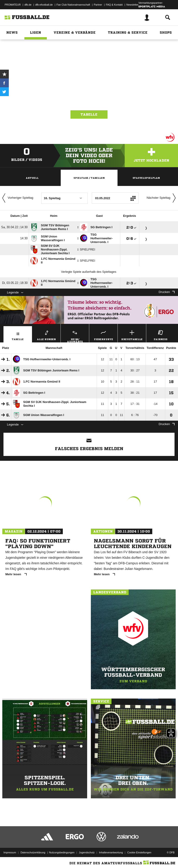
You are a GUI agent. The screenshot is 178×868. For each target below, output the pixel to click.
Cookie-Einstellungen (139, 852)
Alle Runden (46, 335)
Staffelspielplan (146, 178)
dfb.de (28, 5)
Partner (98, 5)
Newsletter (132, 5)
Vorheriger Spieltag (17, 198)
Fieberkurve (103, 335)
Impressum (10, 852)
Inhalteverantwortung (111, 852)
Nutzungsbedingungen (62, 852)
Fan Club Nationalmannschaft (73, 5)
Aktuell (32, 178)
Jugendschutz (87, 852)
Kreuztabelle (132, 335)
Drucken (167, 292)
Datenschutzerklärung (33, 852)
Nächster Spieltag (162, 198)
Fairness (160, 335)
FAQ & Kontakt (114, 5)
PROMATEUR (13, 5)
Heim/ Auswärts (75, 336)
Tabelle (89, 114)
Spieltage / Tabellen (89, 178)
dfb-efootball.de (44, 5)
